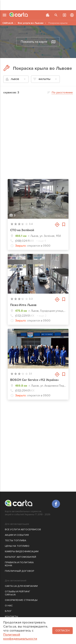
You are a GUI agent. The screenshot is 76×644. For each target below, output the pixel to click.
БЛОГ (8, 611)
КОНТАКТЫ (11, 617)
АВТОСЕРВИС (64, 15)
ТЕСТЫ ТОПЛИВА (16, 541)
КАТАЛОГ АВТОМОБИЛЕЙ (20, 557)
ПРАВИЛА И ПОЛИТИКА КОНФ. (19, 564)
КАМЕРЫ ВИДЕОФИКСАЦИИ (22, 552)
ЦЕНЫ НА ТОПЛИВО (17, 546)
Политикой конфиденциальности (20, 637)
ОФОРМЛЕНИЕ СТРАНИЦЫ (21, 600)
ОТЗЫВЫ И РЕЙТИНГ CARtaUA (18, 593)
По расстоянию (62, 92)
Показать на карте (38, 42)
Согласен (63, 631)
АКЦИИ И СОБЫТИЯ (17, 535)
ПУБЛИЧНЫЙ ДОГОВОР (20, 571)
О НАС (9, 606)
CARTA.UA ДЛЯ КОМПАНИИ (21, 586)
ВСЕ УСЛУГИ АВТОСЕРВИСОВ (23, 530)
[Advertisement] (38, 5)
